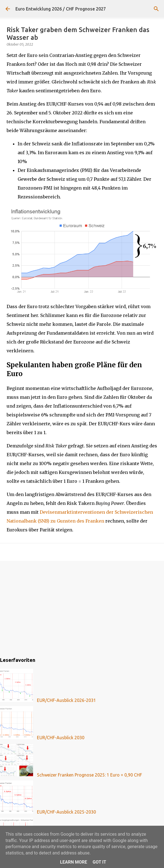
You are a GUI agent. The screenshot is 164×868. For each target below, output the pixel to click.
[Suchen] (156, 9)
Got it (99, 862)
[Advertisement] (82, 608)
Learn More (74, 862)
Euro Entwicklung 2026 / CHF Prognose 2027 (61, 9)
